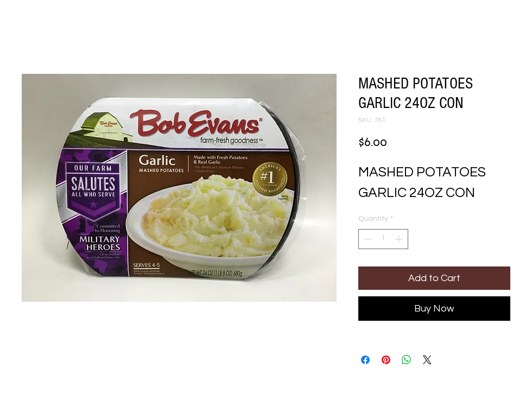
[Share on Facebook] (365, 360)
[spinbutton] (383, 239)
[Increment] (400, 239)
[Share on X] (427, 360)
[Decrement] (367, 239)
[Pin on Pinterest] (386, 360)
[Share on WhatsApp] (407, 360)
